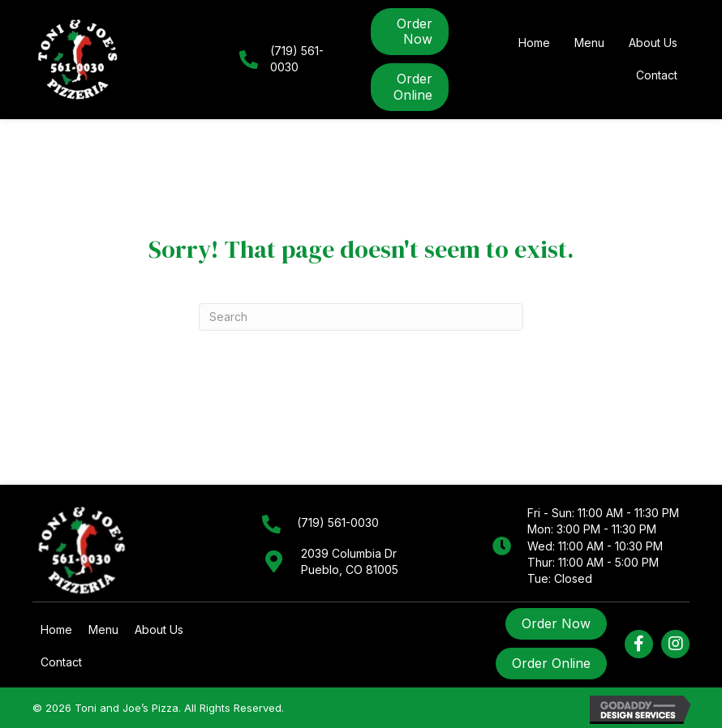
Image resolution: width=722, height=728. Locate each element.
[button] (639, 644)
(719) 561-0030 (338, 522)
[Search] (361, 317)
